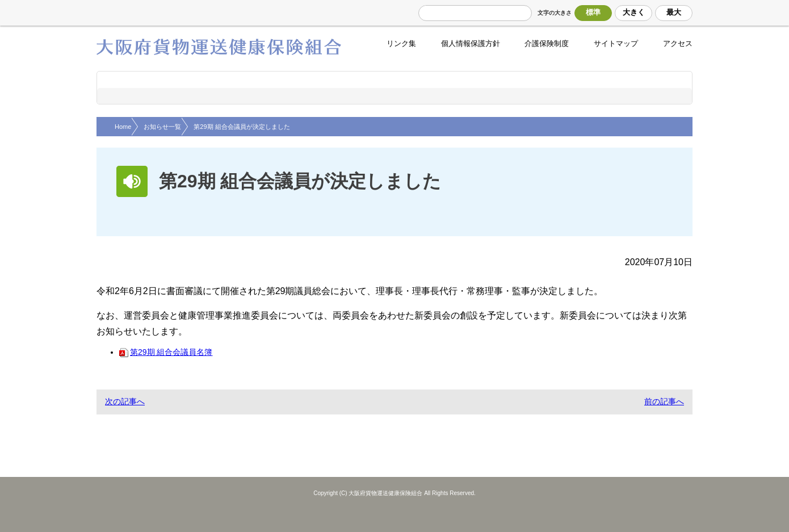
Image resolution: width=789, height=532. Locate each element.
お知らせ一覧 (162, 127)
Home (123, 127)
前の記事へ (664, 401)
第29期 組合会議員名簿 (166, 352)
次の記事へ (125, 401)
